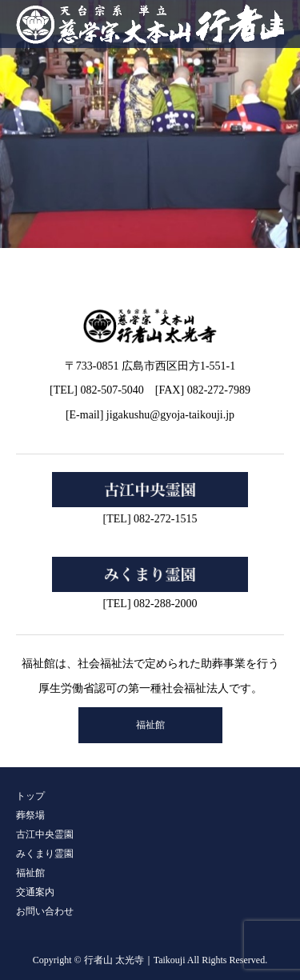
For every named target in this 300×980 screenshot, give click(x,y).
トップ (30, 796)
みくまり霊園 (45, 854)
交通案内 (35, 892)
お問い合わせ (45, 911)
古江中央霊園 (45, 834)
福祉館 (150, 725)
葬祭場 (30, 815)
